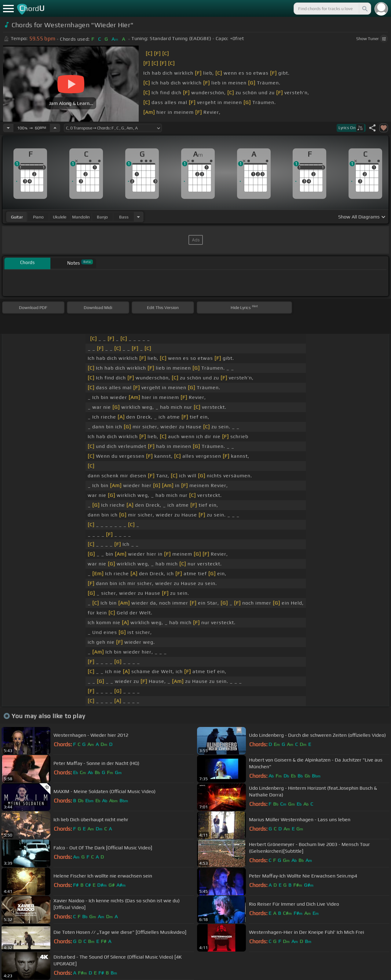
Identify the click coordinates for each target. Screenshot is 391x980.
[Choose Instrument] (138, 217)
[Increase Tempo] (55, 128)
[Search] (364, 9)
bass (124, 217)
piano (38, 217)
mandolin (81, 217)
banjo (102, 217)
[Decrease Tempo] (8, 128)
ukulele (60, 217)
